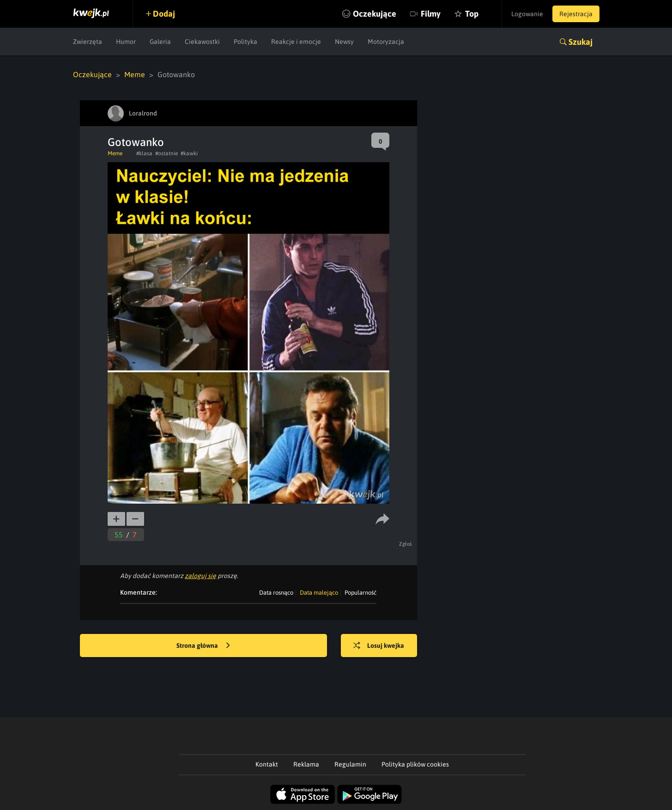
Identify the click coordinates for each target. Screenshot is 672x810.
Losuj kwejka (379, 646)
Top (472, 14)
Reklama (306, 764)
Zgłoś (406, 544)
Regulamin (350, 764)
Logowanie (527, 14)
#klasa (144, 153)
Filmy (431, 14)
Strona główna (203, 646)
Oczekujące (375, 14)
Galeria (160, 42)
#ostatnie (166, 153)
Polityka (245, 42)
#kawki (189, 153)
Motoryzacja (386, 42)
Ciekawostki (202, 42)
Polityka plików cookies (415, 764)
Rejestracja (576, 14)
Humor (126, 42)
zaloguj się (200, 576)
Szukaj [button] (581, 42)
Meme (135, 74)
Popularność (360, 593)
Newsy (344, 42)
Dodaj (164, 14)
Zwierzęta (88, 42)
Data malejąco (319, 593)
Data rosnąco (276, 593)
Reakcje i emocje (296, 42)
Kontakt (267, 764)
